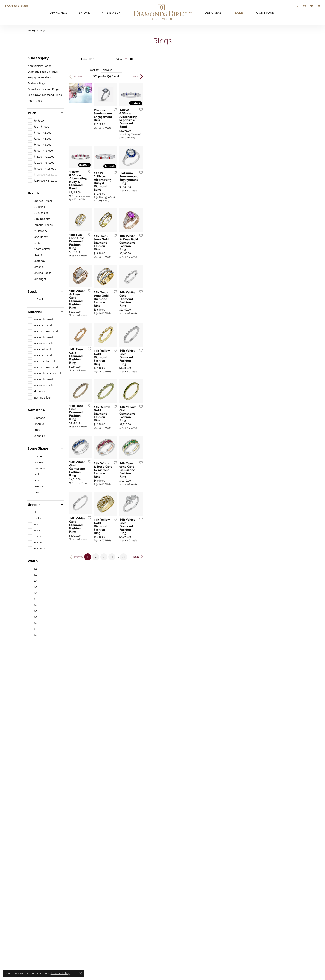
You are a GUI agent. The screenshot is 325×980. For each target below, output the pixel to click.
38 (201, 856)
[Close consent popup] (81, 973)
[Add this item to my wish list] (217, 160)
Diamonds (58, 12)
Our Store (265, 12)
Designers (213, 12)
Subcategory (38, 58)
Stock (32, 291)
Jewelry (32, 30)
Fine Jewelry (112, 12)
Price (32, 113)
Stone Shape (38, 448)
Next (290, 76)
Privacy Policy (60, 973)
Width (33, 561)
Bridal (84, 12)
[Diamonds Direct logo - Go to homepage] (162, 12)
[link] (16, 6)
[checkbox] (36, 120)
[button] (297, 6)
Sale (239, 12)
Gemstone (36, 410)
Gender (34, 505)
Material (35, 312)
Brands (34, 193)
